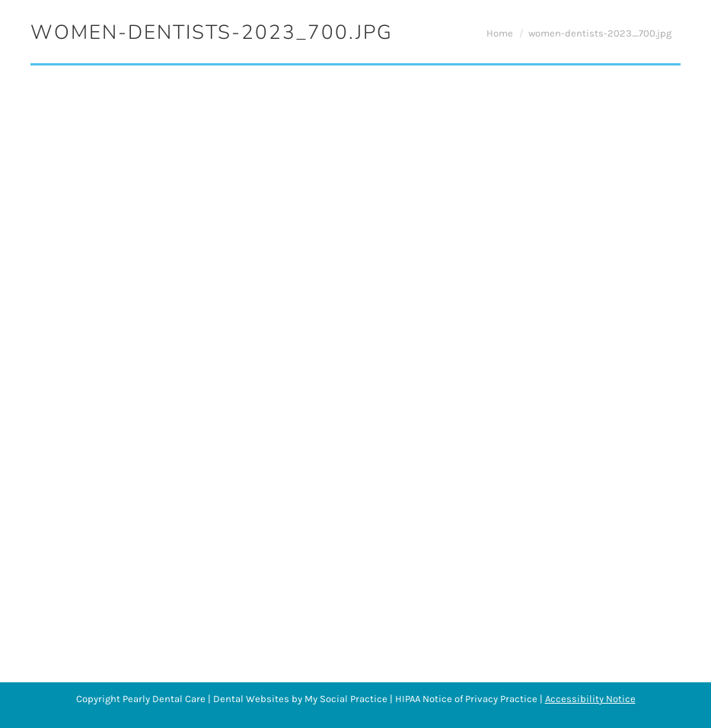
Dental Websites (251, 699)
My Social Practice (345, 699)
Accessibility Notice (590, 699)
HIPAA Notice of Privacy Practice (466, 699)
